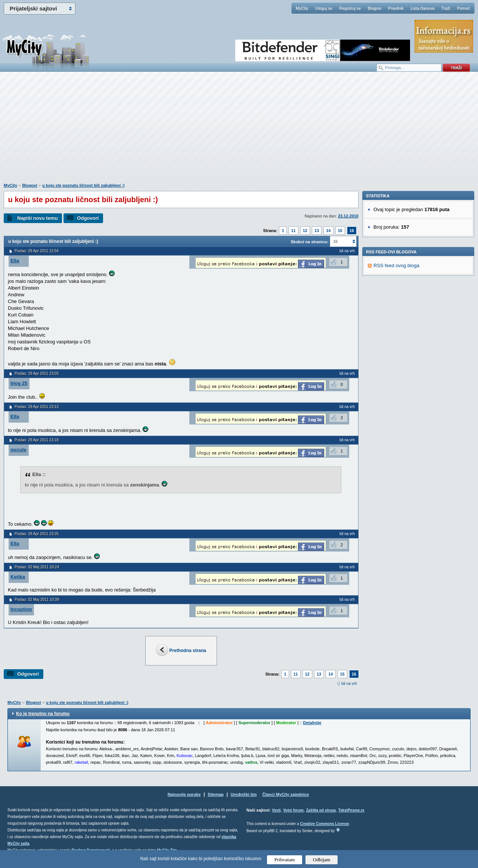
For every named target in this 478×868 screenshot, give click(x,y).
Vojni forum (293, 810)
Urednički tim (244, 794)
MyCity (302, 8)
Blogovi (375, 8)
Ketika (18, 577)
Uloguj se (324, 8)
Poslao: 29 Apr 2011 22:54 (37, 251)
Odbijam (322, 860)
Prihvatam (285, 860)
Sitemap (216, 794)
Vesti (276, 810)
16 (352, 231)
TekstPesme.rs (351, 810)
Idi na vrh (349, 684)
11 (294, 231)
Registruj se (350, 8)
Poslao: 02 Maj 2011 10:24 (37, 567)
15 (340, 231)
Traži (446, 8)
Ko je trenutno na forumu (43, 714)
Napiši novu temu (37, 218)
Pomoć (463, 8)
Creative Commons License (324, 824)
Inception (21, 609)
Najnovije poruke (184, 794)
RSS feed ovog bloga (396, 368)
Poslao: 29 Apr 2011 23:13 (37, 407)
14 (328, 231)
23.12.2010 (348, 216)
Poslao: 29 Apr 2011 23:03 (37, 373)
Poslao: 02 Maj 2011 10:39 (37, 600)
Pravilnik (396, 8)
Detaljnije (312, 723)
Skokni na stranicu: (309, 242)
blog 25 (19, 383)
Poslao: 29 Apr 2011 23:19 (37, 440)
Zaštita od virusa (321, 810)
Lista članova (422, 8)
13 (317, 231)
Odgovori (88, 218)
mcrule (18, 450)
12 (305, 231)
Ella (15, 261)
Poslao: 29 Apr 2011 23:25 (37, 534)
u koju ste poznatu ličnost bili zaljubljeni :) (83, 185)
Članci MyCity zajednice (286, 794)
